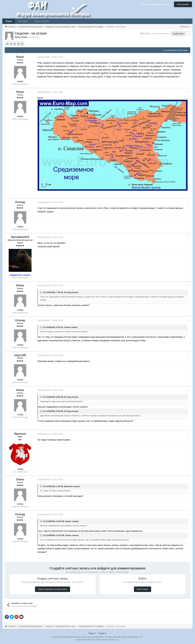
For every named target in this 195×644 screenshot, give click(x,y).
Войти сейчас (143, 589)
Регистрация (183, 4)
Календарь (23, 21)
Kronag (68, 292)
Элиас (67, 327)
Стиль (102, 633)
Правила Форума (42, 21)
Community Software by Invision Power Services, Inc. (97, 640)
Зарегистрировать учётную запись (52, 589)
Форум (9, 21)
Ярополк (69, 486)
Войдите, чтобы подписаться (156, 33)
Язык (92, 633)
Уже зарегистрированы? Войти (156, 4)
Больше (185, 27)
